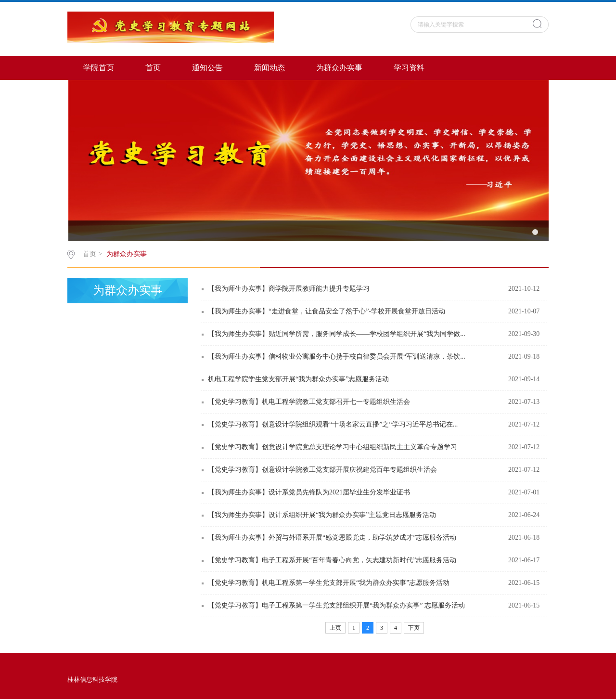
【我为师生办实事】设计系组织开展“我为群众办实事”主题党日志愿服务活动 (322, 515)
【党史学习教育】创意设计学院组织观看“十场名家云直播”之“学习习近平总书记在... (333, 424)
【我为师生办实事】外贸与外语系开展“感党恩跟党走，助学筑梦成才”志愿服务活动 (332, 537)
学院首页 (99, 68)
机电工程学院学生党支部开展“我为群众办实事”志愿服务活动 (298, 379)
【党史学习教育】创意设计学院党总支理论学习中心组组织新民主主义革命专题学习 (333, 447)
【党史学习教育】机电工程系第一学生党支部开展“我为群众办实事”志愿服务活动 (329, 583)
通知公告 (207, 68)
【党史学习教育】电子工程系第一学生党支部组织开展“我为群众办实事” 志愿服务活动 (336, 605)
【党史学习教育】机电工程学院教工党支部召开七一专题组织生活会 (309, 402)
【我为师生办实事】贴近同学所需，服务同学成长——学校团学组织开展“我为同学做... (337, 334)
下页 (414, 628)
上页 (335, 628)
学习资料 (409, 68)
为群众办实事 (339, 68)
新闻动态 (269, 68)
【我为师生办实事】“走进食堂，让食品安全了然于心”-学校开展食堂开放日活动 (327, 311)
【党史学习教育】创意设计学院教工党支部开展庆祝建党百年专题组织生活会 (322, 470)
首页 (153, 68)
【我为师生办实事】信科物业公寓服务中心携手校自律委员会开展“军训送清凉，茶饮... (337, 356)
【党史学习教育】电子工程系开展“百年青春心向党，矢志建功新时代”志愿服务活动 (332, 560)
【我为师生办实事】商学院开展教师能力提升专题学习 (289, 289)
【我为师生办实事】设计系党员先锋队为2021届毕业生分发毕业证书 (309, 492)
